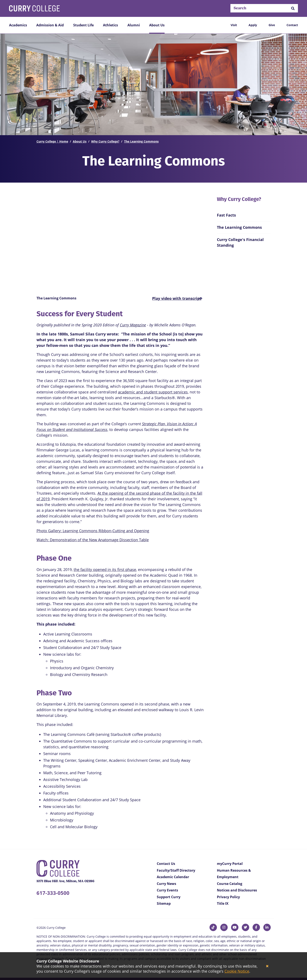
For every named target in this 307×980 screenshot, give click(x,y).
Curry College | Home (52, 141)
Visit (234, 25)
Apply (253, 25)
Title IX (223, 903)
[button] (293, 8)
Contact (292, 25)
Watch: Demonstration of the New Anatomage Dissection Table (93, 540)
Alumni (134, 25)
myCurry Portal (230, 864)
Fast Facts (226, 215)
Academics (18, 25)
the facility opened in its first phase (105, 569)
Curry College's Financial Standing (240, 242)
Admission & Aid (50, 25)
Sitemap (164, 903)
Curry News (166, 884)
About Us (157, 25)
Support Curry (169, 897)
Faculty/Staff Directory (176, 870)
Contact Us (166, 864)
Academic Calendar (173, 877)
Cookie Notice (237, 971)
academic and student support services (153, 392)
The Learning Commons (141, 141)
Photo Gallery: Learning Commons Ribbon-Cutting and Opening (93, 531)
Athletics (110, 25)
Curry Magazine (133, 325)
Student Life (83, 25)
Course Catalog (230, 884)
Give (272, 25)
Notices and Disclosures (237, 890)
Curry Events (167, 890)
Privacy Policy (228, 897)
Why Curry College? (105, 141)
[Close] (267, 966)
